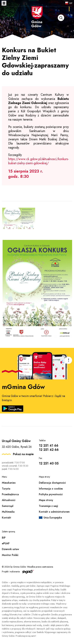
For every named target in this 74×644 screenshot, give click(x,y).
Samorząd (8, 506)
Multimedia (8, 512)
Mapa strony (46, 500)
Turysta (6, 489)
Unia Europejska (53, 518)
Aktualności (9, 500)
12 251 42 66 (49, 450)
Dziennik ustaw (10, 549)
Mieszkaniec (9, 483)
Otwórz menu (4, 3)
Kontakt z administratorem (54, 512)
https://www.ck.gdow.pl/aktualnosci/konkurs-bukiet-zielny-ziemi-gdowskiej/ (39, 161)
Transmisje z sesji (48, 506)
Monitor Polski (10, 555)
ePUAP (6, 543)
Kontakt (6, 518)
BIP (71, 3)
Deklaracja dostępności (52, 483)
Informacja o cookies (51, 489)
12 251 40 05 (49, 463)
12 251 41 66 (49, 446)
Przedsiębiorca (10, 494)
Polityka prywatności (51, 494)
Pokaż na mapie (23, 454)
